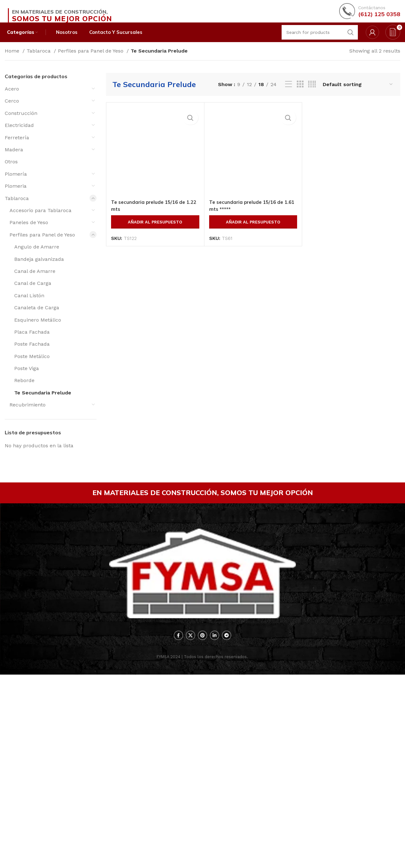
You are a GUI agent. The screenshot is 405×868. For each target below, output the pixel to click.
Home (13, 59)
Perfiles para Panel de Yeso (91, 59)
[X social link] (190, 829)
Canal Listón (29, 304)
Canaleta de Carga (37, 316)
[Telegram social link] (227, 829)
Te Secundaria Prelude (43, 401)
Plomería (16, 182)
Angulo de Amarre (37, 255)
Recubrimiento (28, 413)
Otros (11, 170)
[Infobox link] (370, 14)
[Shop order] (358, 93)
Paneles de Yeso (29, 231)
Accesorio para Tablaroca (40, 219)
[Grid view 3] (300, 93)
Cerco (12, 109)
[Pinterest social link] (202, 829)
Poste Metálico (32, 365)
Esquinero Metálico (38, 328)
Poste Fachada (32, 352)
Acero (12, 97)
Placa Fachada (32, 340)
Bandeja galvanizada (39, 267)
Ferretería (17, 146)
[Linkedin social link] (215, 829)
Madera (14, 158)
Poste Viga (27, 377)
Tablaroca (39, 59)
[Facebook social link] (178, 829)
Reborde (24, 389)
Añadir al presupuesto (155, 617)
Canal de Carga (33, 292)
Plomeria (16, 195)
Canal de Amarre (35, 280)
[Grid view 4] (312, 93)
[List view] (289, 93)
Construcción (21, 122)
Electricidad (19, 134)
